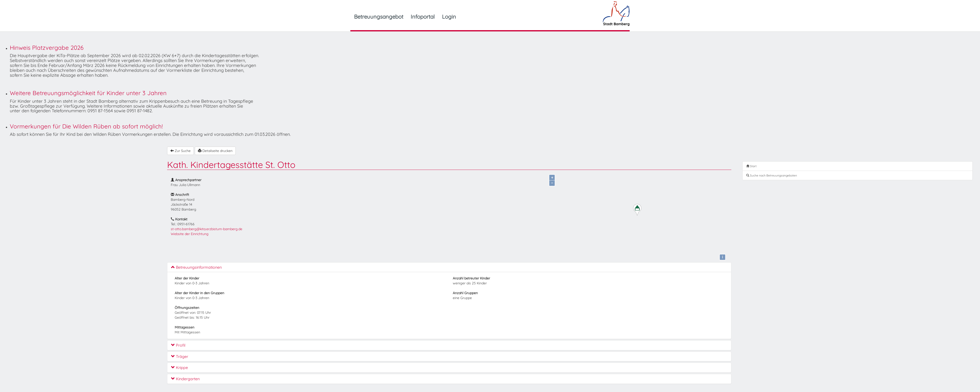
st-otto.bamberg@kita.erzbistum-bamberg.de (207, 229)
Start (751, 166)
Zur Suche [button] (180, 151)
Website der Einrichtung (190, 234)
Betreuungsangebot (379, 17)
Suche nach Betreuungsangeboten (772, 175)
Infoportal (423, 17)
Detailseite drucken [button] (215, 151)
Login (449, 17)
